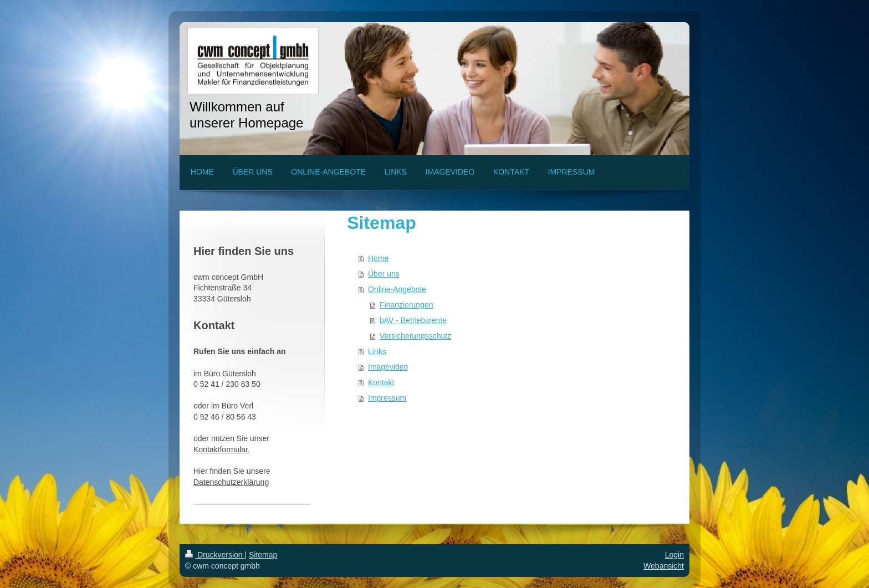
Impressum (387, 398)
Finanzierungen (407, 305)
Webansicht (664, 566)
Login (674, 555)
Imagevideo (388, 367)
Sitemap (263, 555)
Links (377, 351)
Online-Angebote (397, 289)
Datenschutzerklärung (231, 482)
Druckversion (215, 555)
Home (378, 258)
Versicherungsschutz (415, 336)
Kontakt (381, 382)
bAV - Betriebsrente (413, 320)
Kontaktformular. (222, 449)
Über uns (384, 274)
